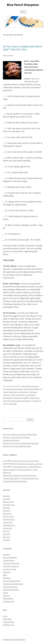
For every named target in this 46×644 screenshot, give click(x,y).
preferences (21, 395)
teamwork (26, 401)
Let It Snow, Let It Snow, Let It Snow (26, 461)
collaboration (13, 392)
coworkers (7, 395)
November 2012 (9, 519)
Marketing (7, 578)
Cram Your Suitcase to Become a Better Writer (20, 434)
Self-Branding (8, 598)
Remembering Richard (11, 440)
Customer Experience (11, 566)
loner (13, 395)
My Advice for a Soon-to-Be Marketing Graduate (21, 443)
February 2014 (8, 502)
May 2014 (6, 496)
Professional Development (13, 389)
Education (7, 572)
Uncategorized (8, 601)
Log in (5, 616)
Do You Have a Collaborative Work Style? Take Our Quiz (23, 48)
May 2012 (6, 537)
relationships (34, 398)
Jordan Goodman (9, 470)
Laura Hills (13, 404)
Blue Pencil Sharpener (23, 5)
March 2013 (7, 514)
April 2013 (7, 511)
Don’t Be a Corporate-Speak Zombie (16, 437)
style (5, 401)
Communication (9, 560)
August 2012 (7, 528)
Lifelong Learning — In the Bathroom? (27, 467)
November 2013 (9, 505)
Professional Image (10, 587)
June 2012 (7, 534)
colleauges (33, 392)
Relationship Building (31, 389)
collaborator (24, 392)
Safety (5, 593)
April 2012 (7, 540)
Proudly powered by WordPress (14, 640)
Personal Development (30, 386)
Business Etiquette (10, 557)
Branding (6, 555)
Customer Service (10, 569)
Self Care (6, 596)
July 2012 (6, 531)
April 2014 (7, 499)
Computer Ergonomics (11, 563)
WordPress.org (9, 625)
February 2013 (8, 516)
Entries (7, 619)
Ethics (5, 575)
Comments (9, 622)
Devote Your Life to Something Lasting (17, 446)
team (9, 401)
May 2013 (6, 508)
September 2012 (9, 525)
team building (17, 401)
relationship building (21, 398)
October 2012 (8, 522)
